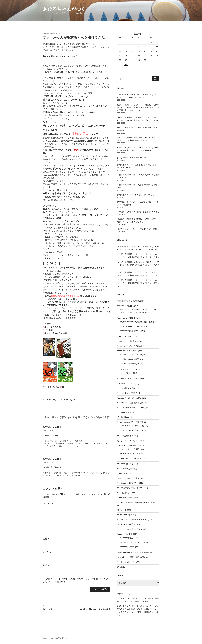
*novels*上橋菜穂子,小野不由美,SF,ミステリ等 (136, 502)
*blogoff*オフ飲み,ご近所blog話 (130, 346)
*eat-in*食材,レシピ (125, 388)
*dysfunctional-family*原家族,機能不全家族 (137, 322)
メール (47, 552)
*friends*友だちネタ (125, 436)
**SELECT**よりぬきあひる (129, 301)
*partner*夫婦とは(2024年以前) (133, 331)
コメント (48, 503)
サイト (46, 565)
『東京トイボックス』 (54, 280)
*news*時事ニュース (126, 497)
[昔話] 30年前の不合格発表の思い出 (132, 158)
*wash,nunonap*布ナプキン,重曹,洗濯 (133, 552)
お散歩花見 (49, 330)
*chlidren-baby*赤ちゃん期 (131, 355)
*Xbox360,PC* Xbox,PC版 (131, 458)
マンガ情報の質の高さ (65, 268)
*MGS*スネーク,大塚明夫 (131, 449)
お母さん (49, 240)
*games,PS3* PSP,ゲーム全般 (129, 445)
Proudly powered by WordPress (55, 638)
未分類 (120, 567)
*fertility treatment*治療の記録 (132, 426)
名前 (46, 539)
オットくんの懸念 (53, 327)
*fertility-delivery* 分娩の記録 (132, 430)
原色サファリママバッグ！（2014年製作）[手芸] (137, 229)
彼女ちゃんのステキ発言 (56, 333)
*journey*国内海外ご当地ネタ (129, 478)
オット (48, 234)
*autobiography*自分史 (127, 318)
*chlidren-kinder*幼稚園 (130, 359)
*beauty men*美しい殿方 (127, 336)
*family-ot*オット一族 (54, 400)
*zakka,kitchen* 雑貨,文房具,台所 (131, 557)
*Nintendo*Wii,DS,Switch (130, 454)
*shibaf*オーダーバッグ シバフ (133, 542)
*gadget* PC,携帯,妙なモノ (128, 441)
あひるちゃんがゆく (64, 9)
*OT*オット (122, 510)
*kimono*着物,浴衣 (128, 538)
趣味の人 (92, 240)
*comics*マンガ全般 (125, 369)
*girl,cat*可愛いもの (125, 464)
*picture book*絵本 (125, 515)
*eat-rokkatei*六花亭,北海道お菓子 (131, 403)
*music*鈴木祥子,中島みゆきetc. (130, 488)
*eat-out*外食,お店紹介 (127, 393)
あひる (58, 34)
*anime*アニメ (126, 373)
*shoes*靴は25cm (128, 547)
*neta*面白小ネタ (124, 493)
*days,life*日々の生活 (126, 383)
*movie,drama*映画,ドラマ (128, 483)
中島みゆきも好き (52, 193)
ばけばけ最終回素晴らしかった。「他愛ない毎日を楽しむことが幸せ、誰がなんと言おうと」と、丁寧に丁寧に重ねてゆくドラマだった (138, 108)
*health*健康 (122, 473)
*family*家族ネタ (69, 400)
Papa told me (59, 112)
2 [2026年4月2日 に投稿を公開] (145, 42)
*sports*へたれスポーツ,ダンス (130, 529)
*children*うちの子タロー (128, 351)
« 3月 (126, 65)
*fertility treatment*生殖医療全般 (130, 422)
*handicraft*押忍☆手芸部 (127, 469)
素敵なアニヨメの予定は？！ (66, 315)
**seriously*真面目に (126, 306)
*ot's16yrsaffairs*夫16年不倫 (132, 326)
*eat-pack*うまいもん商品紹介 (130, 398)
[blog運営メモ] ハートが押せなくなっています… (137, 195)
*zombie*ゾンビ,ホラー (127, 562)
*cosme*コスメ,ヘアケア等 (128, 379)
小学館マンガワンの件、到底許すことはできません (138, 212)
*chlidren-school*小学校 (130, 364)
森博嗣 (46, 112)
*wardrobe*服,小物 (125, 534)
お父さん (49, 237)
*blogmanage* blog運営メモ (129, 341)
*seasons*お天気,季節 (126, 524)
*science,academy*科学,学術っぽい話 (132, 520)
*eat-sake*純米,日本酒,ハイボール (131, 408)
